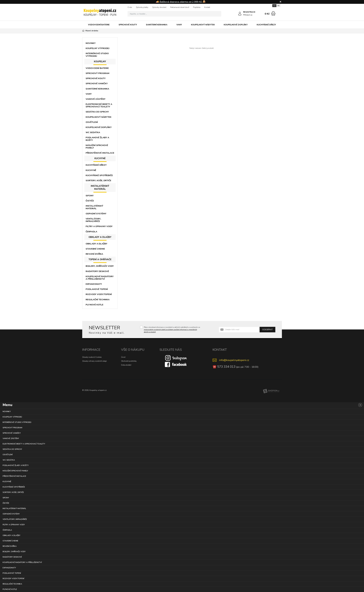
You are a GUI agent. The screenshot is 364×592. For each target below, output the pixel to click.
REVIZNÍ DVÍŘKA (94, 254)
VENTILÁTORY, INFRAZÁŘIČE (93, 220)
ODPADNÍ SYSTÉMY (96, 214)
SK (278, 6)
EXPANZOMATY (94, 284)
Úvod (123, 357)
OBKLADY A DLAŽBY (96, 244)
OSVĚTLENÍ (92, 122)
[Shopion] (271, 391)
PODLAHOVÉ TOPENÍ (97, 289)
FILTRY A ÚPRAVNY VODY (99, 226)
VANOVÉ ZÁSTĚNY (96, 99)
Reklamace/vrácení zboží (180, 7)
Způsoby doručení (159, 7)
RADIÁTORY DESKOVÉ (97, 271)
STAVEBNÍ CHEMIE (95, 249)
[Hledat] (218, 14)
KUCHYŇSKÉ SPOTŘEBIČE (99, 175)
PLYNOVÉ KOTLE (95, 305)
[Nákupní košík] (273, 13)
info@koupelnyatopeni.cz (234, 360)
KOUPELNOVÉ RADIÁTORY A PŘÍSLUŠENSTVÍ (100, 278)
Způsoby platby (142, 7)
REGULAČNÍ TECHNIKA (98, 300)
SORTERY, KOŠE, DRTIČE (98, 181)
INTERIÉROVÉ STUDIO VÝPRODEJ (97, 55)
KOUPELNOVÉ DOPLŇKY (236, 25)
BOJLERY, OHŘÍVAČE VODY (100, 266)
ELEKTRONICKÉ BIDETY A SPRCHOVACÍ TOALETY (99, 105)
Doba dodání (126, 365)
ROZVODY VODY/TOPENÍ (99, 294)
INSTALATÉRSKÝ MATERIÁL (94, 207)
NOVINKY (91, 43)
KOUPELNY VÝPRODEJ (98, 48)
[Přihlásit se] (240, 14)
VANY (179, 25)
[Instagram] (176, 358)
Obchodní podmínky (129, 361)
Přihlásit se (248, 15)
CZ (274, 6)
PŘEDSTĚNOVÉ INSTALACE (100, 153)
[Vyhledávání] (174, 14)
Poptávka (197, 7)
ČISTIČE (90, 201)
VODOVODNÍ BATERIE (99, 25)
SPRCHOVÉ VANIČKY (97, 84)
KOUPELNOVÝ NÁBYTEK (203, 25)
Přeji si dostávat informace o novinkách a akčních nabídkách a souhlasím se (172, 330)
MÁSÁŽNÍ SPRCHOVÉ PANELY (97, 147)
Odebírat (267, 330)
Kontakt (207, 7)
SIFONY (90, 196)
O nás (130, 7)
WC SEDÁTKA (93, 132)
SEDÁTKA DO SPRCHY (97, 112)
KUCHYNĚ (91, 170)
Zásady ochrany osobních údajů (94, 361)
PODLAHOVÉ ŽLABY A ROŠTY (97, 139)
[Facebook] (176, 364)
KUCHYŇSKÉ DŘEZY (266, 25)
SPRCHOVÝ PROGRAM (97, 73)
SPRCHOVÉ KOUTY (128, 25)
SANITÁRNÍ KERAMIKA (157, 25)
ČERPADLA (91, 232)
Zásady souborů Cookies (92, 357)
